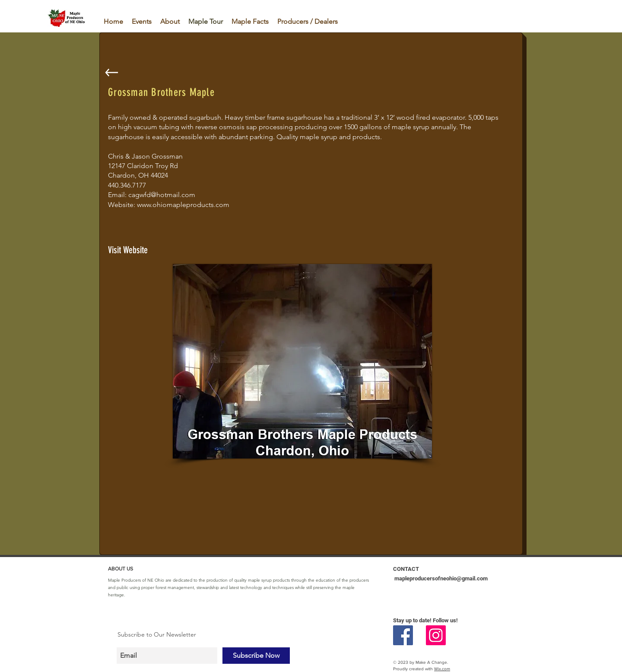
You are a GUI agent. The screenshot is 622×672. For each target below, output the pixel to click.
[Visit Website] (144, 250)
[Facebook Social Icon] (403, 635)
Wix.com (442, 669)
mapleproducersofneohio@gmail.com (441, 578)
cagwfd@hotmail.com (162, 195)
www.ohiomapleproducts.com (183, 205)
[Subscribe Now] (256, 656)
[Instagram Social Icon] (436, 635)
